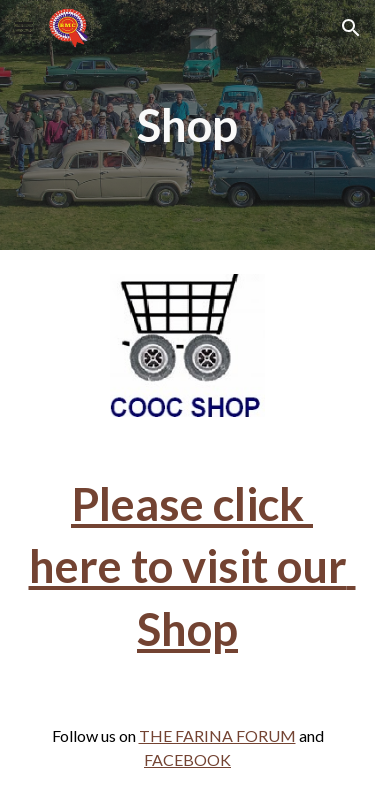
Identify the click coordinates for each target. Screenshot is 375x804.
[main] (188, 125)
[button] (24, 27)
